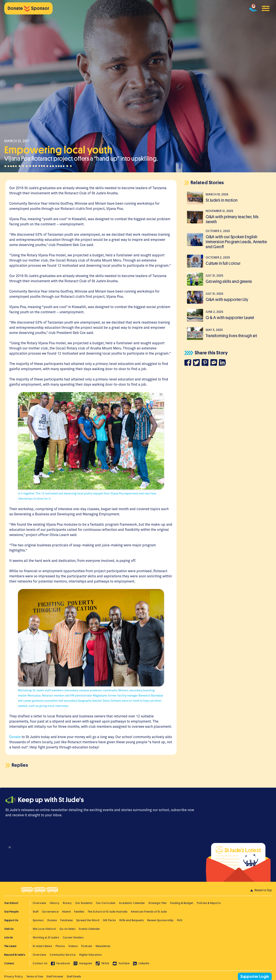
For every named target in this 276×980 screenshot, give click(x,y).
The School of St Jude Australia (108, 912)
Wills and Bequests (132, 920)
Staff (36, 912)
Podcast (87, 946)
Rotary (67, 903)
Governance (50, 912)
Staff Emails (74, 976)
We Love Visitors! (44, 929)
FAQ (180, 920)
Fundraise (67, 920)
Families (79, 912)
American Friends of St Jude (149, 912)
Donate (52, 920)
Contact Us (40, 963)
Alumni (66, 912)
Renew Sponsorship (160, 920)
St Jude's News (42, 946)
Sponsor (38, 920)
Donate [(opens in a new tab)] (15, 737)
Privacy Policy (14, 976)
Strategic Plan (158, 903)
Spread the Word (88, 920)
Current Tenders (73, 937)
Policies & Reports (209, 903)
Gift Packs (109, 920)
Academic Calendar (132, 903)
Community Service (63, 955)
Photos (60, 946)
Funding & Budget (182, 903)
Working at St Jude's (46, 937)
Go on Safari (67, 929)
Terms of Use (35, 976)
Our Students (84, 903)
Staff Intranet (55, 976)
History (55, 903)
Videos (73, 946)
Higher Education (90, 955)
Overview (40, 903)
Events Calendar (89, 929)
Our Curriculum (106, 903)
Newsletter (103, 946)
